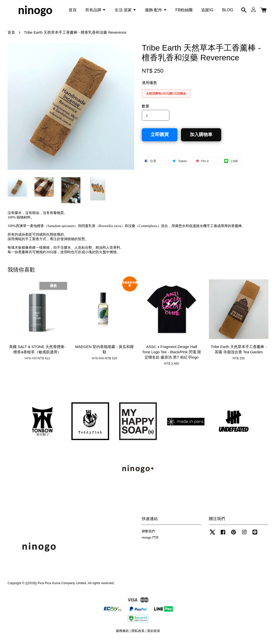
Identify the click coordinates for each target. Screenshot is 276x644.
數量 (146, 109)
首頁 (73, 11)
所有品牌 (96, 11)
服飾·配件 (156, 11)
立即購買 (160, 138)
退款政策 (154, 634)
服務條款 (122, 634)
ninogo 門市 (150, 540)
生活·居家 (126, 11)
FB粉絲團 (184, 11)
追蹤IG (207, 11)
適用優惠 (149, 86)
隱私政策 (138, 634)
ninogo (35, 11)
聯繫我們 (148, 534)
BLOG (227, 11)
